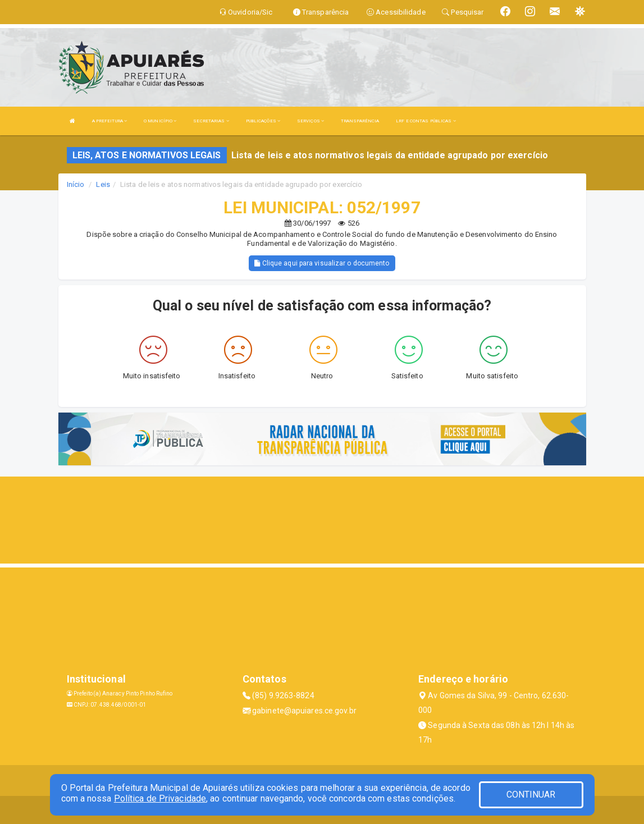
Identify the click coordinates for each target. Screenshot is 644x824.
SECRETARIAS (211, 121)
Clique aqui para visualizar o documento (322, 263)
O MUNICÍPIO (160, 121)
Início (76, 184)
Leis (103, 184)
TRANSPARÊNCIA (360, 121)
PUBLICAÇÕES (263, 121)
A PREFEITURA (109, 121)
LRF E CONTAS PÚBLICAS (426, 121)
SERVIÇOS (310, 121)
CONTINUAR (531, 795)
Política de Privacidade (160, 798)
